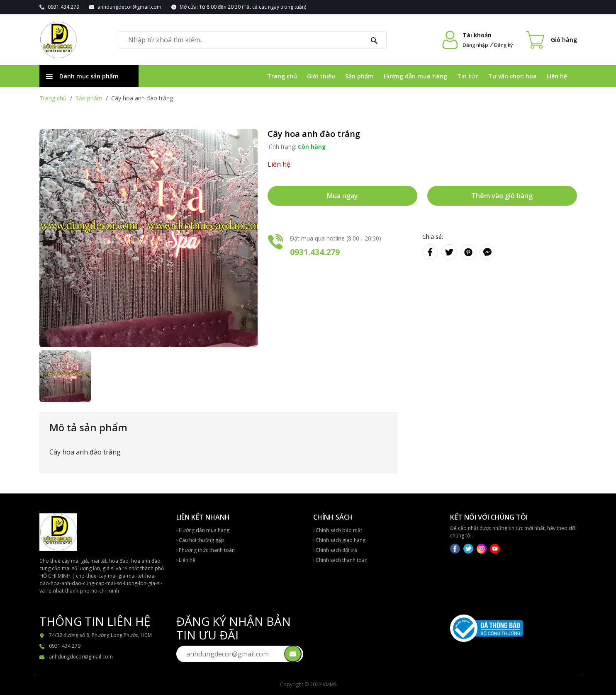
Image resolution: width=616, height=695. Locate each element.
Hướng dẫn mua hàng (203, 530)
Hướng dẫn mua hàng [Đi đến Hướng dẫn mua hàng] (415, 76)
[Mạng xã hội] (456, 548)
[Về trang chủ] (58, 40)
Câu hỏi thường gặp (200, 540)
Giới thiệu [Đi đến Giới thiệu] (321, 76)
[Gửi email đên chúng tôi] (293, 654)
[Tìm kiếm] (374, 40)
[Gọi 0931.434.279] (59, 7)
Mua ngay (342, 196)
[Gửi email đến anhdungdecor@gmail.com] (125, 7)
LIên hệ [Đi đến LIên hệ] (557, 76)
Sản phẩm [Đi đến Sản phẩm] (359, 76)
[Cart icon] (551, 40)
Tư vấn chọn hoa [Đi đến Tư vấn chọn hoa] (513, 76)
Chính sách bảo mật (338, 530)
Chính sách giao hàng (339, 540)
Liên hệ (186, 560)
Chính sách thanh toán (340, 560)
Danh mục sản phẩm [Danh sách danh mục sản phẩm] (82, 76)
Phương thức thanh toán (206, 550)
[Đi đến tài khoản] (450, 40)
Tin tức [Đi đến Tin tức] (468, 76)
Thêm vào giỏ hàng (502, 196)
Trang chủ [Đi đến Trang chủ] (282, 76)
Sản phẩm (89, 98)
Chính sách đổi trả (335, 550)
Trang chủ (53, 98)
